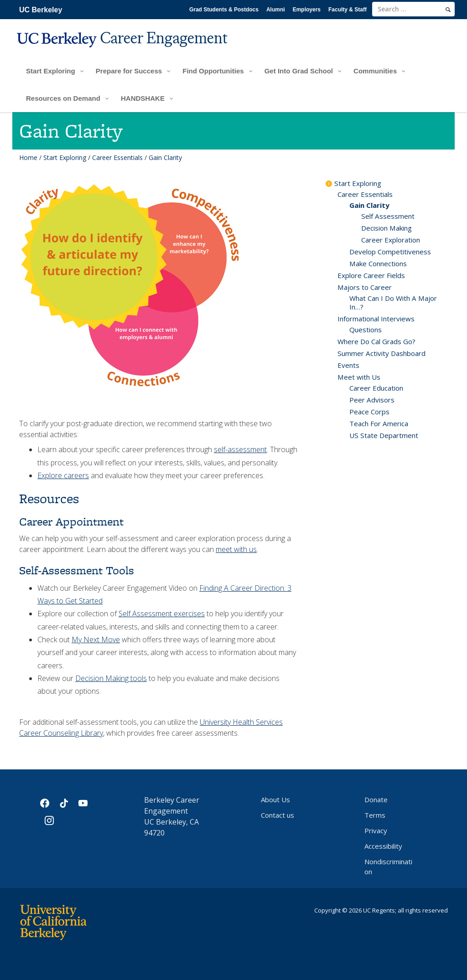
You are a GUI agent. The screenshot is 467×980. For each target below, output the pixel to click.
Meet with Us (359, 377)
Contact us (278, 815)
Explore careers (63, 475)
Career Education (376, 388)
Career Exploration (391, 240)
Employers (307, 10)
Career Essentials (117, 157)
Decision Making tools (111, 678)
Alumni (276, 10)
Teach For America (379, 423)
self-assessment (240, 449)
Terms (375, 815)
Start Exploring (65, 157)
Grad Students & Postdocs (224, 10)
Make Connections (378, 263)
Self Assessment (388, 216)
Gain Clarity (369, 205)
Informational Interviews (376, 319)
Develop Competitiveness (390, 252)
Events (348, 365)
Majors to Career (365, 287)
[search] (448, 10)
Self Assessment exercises (162, 614)
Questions (366, 330)
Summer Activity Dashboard (381, 353)
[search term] (413, 9)
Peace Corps (369, 412)
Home (28, 157)
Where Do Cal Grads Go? (376, 341)
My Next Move (96, 640)
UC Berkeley (41, 10)
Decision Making (387, 228)
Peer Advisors (372, 400)
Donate (376, 799)
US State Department (384, 435)
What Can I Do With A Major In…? (393, 302)
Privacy (376, 830)
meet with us (236, 549)
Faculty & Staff (348, 10)
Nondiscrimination (388, 867)
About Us (275, 799)
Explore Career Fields (371, 275)
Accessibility (383, 846)
